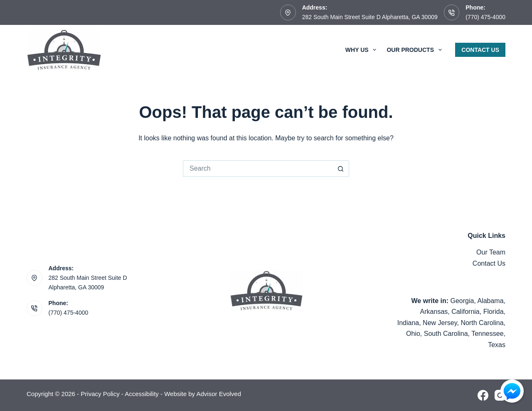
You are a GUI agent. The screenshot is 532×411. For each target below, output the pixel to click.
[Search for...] (258, 169)
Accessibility (142, 394)
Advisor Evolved (219, 394)
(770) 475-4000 (485, 17)
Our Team (491, 252)
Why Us (363, 50)
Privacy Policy (100, 394)
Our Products (416, 50)
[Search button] (341, 169)
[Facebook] (483, 395)
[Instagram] (500, 395)
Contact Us (480, 50)
